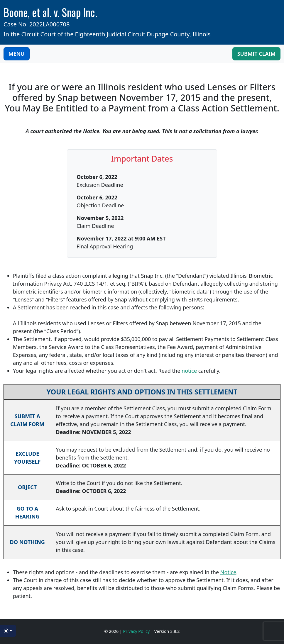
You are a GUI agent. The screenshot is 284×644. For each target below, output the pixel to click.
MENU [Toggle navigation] (17, 54)
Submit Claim (256, 54)
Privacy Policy (137, 631)
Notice (228, 572)
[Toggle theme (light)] (8, 631)
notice (189, 371)
